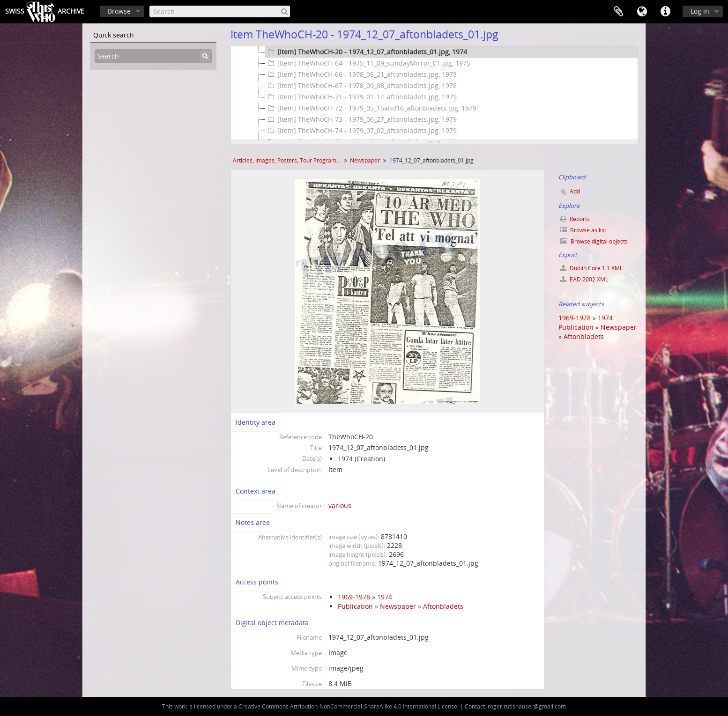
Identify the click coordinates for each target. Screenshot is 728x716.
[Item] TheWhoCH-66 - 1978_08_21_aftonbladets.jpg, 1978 (361, 74)
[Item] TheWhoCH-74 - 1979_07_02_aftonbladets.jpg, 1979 (361, 131)
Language (642, 12)
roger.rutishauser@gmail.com (527, 706)
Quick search (114, 35)
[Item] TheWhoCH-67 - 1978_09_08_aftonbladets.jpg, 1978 (361, 86)
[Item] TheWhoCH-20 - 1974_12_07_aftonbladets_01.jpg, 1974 (366, 52)
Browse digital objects (594, 241)
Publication (355, 606)
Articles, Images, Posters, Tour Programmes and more (288, 160)
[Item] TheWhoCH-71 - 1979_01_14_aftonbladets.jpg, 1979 (361, 97)
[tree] (434, 93)
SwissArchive (45, 12)
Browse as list (583, 230)
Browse (119, 11)
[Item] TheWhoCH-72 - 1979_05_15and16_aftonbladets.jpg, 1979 (371, 108)
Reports (575, 219)
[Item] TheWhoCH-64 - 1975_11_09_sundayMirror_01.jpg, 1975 (368, 63)
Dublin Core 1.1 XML (591, 268)
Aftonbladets (443, 606)
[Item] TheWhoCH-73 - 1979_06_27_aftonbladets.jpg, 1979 (361, 119)
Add (575, 191)
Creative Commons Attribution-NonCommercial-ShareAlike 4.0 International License (348, 706)
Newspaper (365, 160)
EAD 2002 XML (584, 279)
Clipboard (618, 12)
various (340, 506)
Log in (700, 11)
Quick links (665, 12)
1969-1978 (354, 597)
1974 (385, 597)
